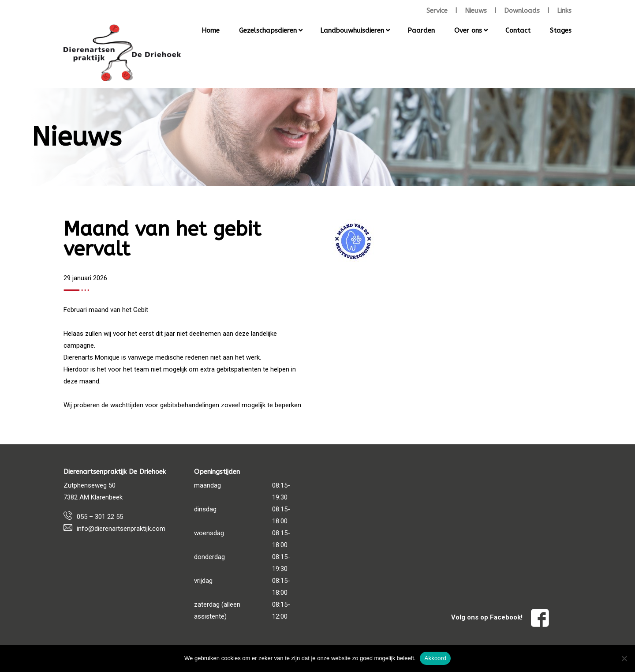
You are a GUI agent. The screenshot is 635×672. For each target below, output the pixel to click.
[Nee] (624, 658)
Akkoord (435, 658)
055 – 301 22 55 (100, 517)
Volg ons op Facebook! (500, 617)
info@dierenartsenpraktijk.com (121, 529)
